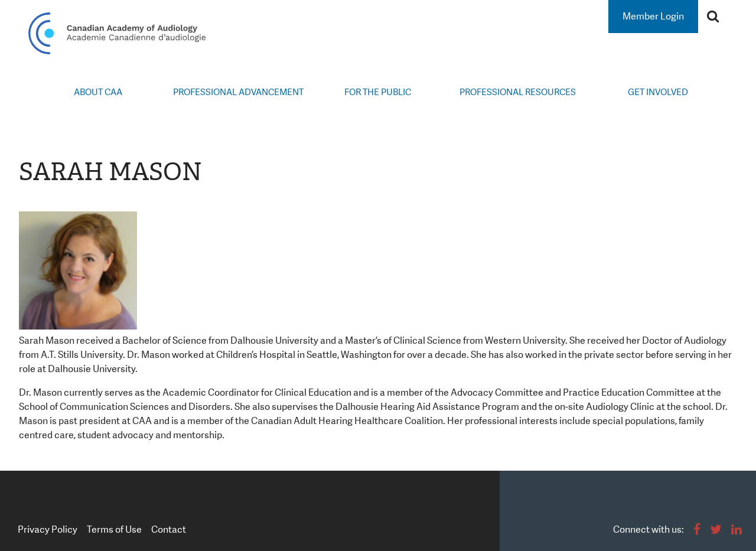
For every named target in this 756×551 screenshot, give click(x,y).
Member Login (653, 16)
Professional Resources (518, 92)
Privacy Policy (48, 529)
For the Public (378, 92)
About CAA (98, 92)
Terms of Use (114, 529)
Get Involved (658, 92)
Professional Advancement (238, 92)
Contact (169, 529)
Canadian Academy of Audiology (117, 33)
